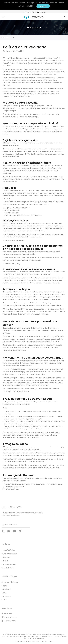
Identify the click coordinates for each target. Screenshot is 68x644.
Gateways (5, 561)
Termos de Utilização (21, 641)
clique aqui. (25, 391)
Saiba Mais (31, 6)
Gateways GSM (6, 557)
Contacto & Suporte (10, 617)
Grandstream (6, 589)
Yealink (4, 593)
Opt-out (27, 208)
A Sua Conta (8, 614)
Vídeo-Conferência (8, 568)
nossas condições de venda (40, 385)
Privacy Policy (21, 241)
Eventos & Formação (11, 621)
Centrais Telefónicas (8, 550)
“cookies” (51, 191)
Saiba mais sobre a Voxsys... (11, 515)
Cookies (51, 641)
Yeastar (4, 586)
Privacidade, (16, 215)
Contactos (41, 12)
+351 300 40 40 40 (29, 12)
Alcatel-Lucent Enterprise (10, 582)
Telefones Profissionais (9, 554)
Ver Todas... (5, 600)
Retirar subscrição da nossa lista (31, 215)
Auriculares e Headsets (9, 564)
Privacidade (20, 208)
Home (3, 38)
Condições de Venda (33, 641)
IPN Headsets (6, 596)
